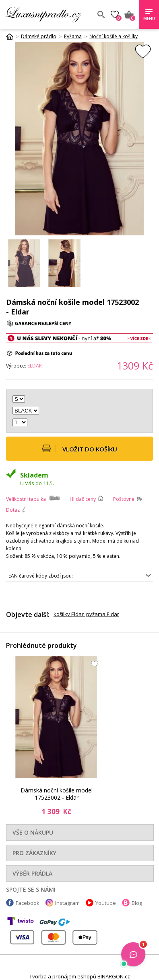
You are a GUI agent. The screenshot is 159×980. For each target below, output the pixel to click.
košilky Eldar (69, 614)
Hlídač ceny (83, 499)
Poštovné (124, 499)
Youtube (106, 903)
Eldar (35, 366)
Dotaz (13, 510)
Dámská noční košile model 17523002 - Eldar (57, 794)
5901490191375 (79, 576)
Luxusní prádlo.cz (48, 14)
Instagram (67, 903)
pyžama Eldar (103, 614)
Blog (137, 903)
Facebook (28, 903)
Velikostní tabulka (26, 499)
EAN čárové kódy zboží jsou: (41, 576)
